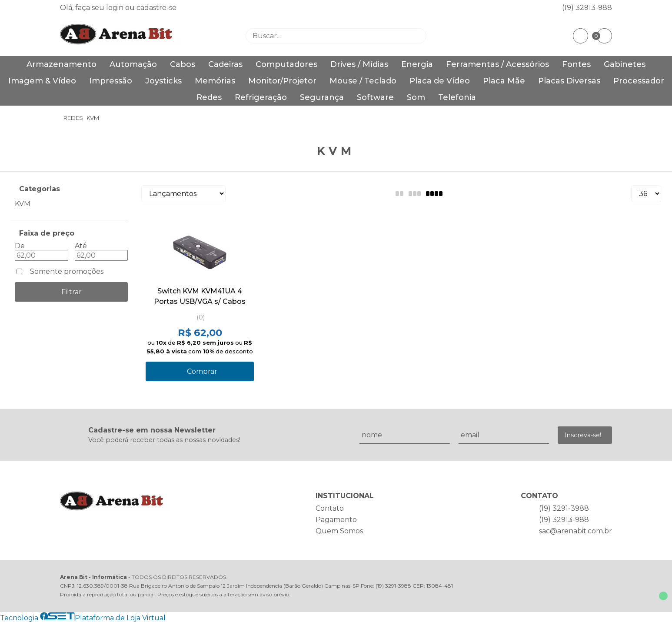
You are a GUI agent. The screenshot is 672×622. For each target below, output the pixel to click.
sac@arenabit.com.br (576, 531)
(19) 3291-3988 (564, 508)
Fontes (576, 64)
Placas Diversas (569, 81)
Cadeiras (225, 64)
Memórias (215, 81)
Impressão (111, 81)
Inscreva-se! (583, 435)
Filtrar (72, 292)
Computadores (286, 64)
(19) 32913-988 (587, 8)
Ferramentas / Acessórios (497, 64)
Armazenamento (62, 64)
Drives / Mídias (359, 64)
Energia (417, 64)
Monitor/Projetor (282, 81)
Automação (133, 64)
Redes (209, 97)
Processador (639, 81)
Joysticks (163, 81)
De (20, 246)
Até (81, 246)
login (116, 8)
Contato (330, 508)
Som (416, 97)
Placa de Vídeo (440, 81)
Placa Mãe (504, 81)
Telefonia (457, 97)
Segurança (322, 97)
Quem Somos (339, 531)
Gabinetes (625, 64)
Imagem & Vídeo (42, 81)
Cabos (183, 64)
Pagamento (336, 520)
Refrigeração (261, 97)
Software (375, 97)
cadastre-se (156, 8)
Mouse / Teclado (363, 81)
